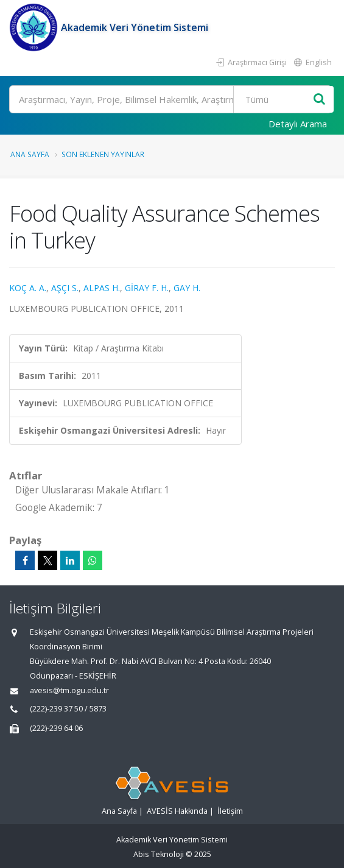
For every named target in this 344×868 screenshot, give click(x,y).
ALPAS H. (102, 288)
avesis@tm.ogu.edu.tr (69, 690)
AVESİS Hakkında (177, 811)
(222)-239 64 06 (56, 728)
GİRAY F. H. (147, 288)
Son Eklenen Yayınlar (103, 154)
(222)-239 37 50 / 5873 (68, 709)
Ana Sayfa (30, 154)
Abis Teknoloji (159, 854)
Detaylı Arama (298, 124)
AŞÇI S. (65, 288)
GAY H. (187, 288)
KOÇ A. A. (28, 288)
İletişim (230, 811)
